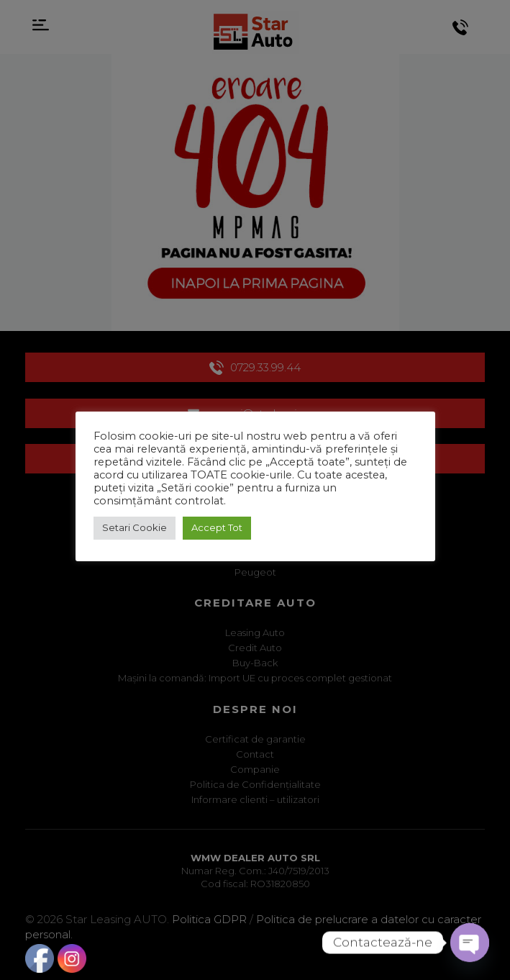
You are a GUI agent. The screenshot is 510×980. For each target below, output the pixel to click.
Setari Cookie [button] (135, 527)
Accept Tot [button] (217, 527)
